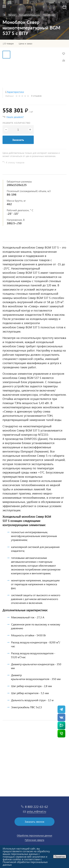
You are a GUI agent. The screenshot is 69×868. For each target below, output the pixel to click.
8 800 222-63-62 (36, 807)
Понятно (60, 856)
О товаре (9, 44)
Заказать (18, 140)
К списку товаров (15, 162)
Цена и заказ (25, 44)
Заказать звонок (34, 822)
